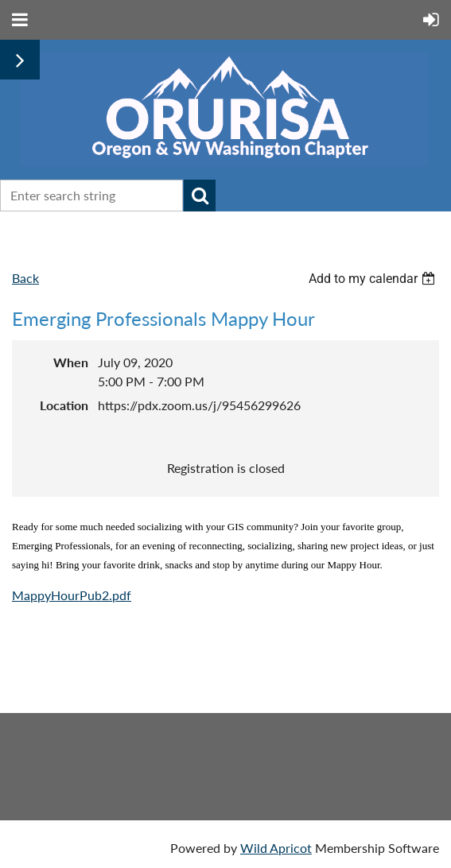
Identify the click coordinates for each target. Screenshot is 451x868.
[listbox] (374, 279)
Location (64, 405)
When (71, 362)
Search (200, 196)
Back (25, 278)
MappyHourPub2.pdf (72, 595)
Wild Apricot (276, 848)
